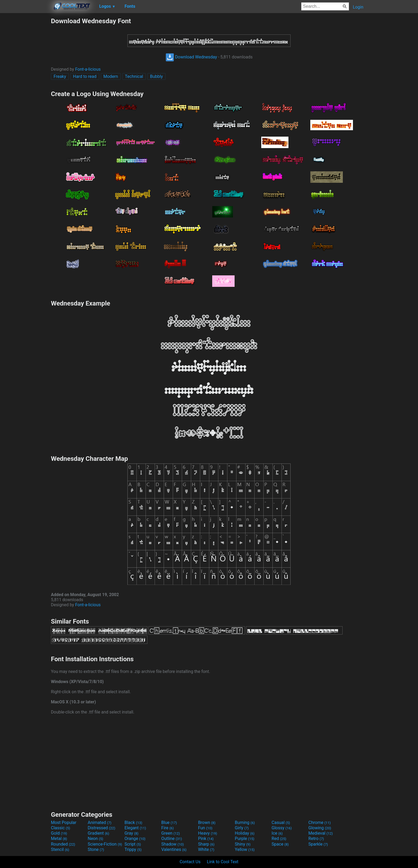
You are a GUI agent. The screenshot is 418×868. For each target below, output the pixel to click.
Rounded (63, 844)
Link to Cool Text (223, 862)
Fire (168, 828)
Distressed (101, 828)
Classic (61, 828)
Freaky (60, 76)
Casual (281, 823)
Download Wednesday (191, 57)
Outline (172, 839)
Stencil (60, 849)
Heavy (208, 833)
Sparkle (318, 844)
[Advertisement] (25, 97)
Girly (242, 828)
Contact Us (190, 862)
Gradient (98, 833)
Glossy (282, 828)
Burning (245, 823)
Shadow (173, 844)
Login (358, 7)
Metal (59, 839)
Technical (134, 76)
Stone (96, 849)
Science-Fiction (105, 844)
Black (133, 823)
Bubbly (156, 76)
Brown (207, 823)
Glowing (320, 828)
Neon (95, 839)
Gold (59, 833)
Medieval (321, 833)
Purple (245, 839)
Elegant (135, 828)
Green (171, 833)
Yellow (245, 849)
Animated (100, 823)
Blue (169, 823)
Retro (316, 839)
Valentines (174, 849)
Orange (135, 839)
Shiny (243, 844)
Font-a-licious (88, 69)
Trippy (133, 849)
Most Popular (64, 823)
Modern (111, 76)
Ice (277, 833)
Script (133, 844)
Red (279, 839)
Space (280, 844)
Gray (131, 833)
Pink (206, 839)
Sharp (206, 844)
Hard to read (85, 76)
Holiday (245, 833)
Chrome (320, 823)
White (206, 849)
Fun (205, 828)
